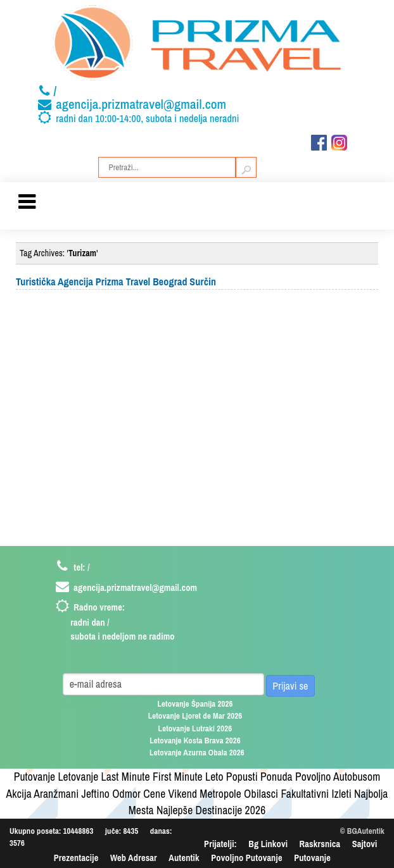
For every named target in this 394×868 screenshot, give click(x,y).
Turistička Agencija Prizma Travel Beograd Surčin (116, 282)
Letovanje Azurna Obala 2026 (197, 753)
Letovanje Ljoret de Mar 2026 (195, 716)
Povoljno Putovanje (246, 858)
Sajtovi (365, 844)
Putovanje (312, 858)
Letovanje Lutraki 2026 (195, 728)
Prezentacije (76, 858)
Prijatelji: (220, 844)
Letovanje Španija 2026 (195, 704)
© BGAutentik (362, 831)
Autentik (184, 858)
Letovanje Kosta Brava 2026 (195, 741)
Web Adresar (134, 858)
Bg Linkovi (268, 844)
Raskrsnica (320, 844)
